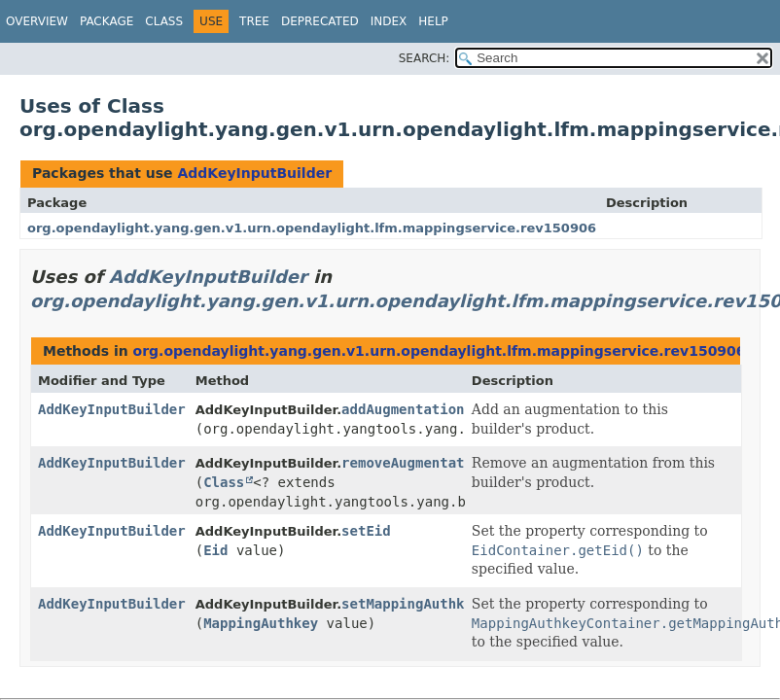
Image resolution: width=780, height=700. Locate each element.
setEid (366, 531)
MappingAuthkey (261, 623)
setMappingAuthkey (411, 604)
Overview (37, 21)
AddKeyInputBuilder (254, 173)
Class (164, 21)
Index (389, 21)
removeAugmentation (415, 463)
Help (433, 21)
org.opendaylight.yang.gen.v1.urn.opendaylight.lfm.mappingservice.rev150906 (312, 228)
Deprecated (320, 21)
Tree (254, 21)
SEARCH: (425, 58)
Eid (215, 550)
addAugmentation (403, 409)
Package (106, 21)
